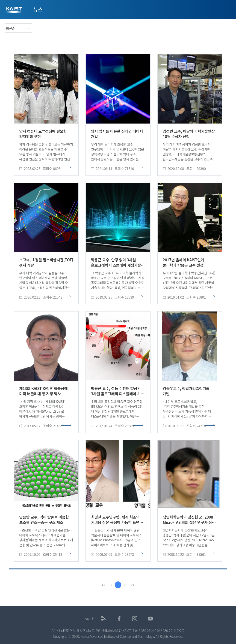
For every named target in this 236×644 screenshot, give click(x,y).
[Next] (125, 585)
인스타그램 (135, 619)
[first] (103, 585)
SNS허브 (91, 619)
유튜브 (150, 619)
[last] (133, 585)
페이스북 (119, 619)
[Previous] (111, 585)
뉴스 (38, 9)
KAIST (15, 10)
